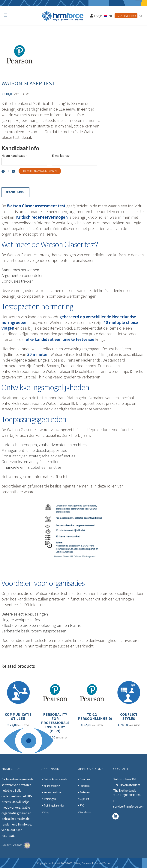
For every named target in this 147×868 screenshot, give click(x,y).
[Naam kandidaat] (24, 162)
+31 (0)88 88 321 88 (128, 795)
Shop (45, 812)
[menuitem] (108, 16)
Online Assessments (54, 779)
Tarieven (83, 792)
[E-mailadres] (75, 162)
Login (96, 16)
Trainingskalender (53, 806)
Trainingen (49, 799)
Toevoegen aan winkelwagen (40, 171)
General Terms (102, 863)
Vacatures (84, 812)
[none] (108, 16)
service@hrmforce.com (129, 807)
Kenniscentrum (51, 792)
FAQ (81, 806)
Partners (83, 786)
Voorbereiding (51, 786)
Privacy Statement (83, 863)
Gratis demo (126, 16)
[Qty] (8, 171)
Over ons (84, 779)
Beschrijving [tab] (15, 192)
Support (83, 799)
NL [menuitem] (111, 16)
